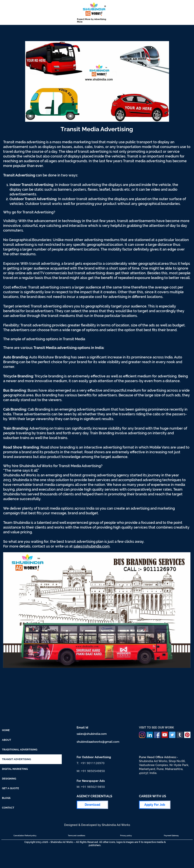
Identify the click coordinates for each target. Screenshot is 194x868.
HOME (6, 730)
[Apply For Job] (155, 805)
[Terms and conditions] (77, 836)
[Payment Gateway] (171, 836)
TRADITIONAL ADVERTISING (20, 750)
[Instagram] (142, 735)
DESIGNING (9, 779)
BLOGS (6, 798)
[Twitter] (172, 735)
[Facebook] (157, 735)
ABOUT (7, 740)
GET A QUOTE (10, 788)
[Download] (92, 805)
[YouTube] (165, 735)
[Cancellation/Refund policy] (25, 836)
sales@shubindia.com (92, 546)
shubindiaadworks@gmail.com (98, 742)
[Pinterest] (187, 735)
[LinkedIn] (150, 735)
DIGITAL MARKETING (15, 769)
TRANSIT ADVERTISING (16, 759)
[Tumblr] (180, 735)
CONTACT (8, 808)
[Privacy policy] (126, 836)
